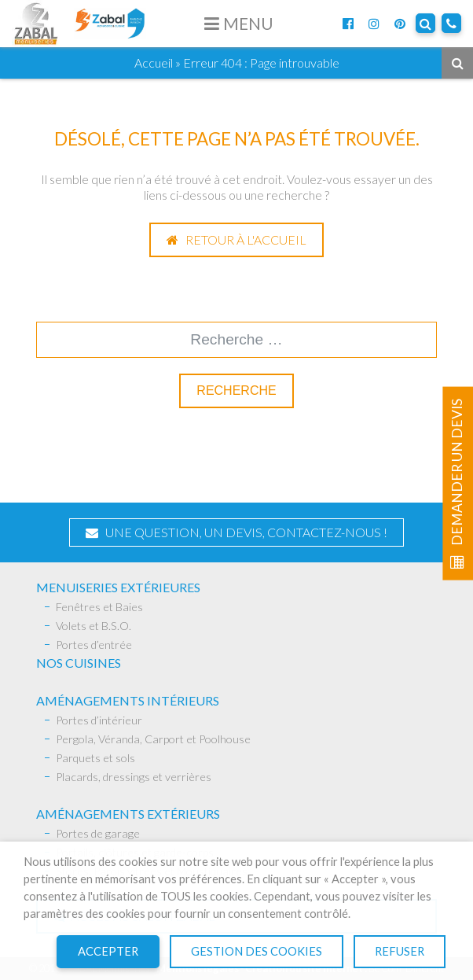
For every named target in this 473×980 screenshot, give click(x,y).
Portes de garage (98, 833)
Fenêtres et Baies (99, 607)
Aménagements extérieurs (128, 814)
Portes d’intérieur (99, 720)
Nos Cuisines (79, 663)
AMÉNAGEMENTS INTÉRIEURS (128, 700)
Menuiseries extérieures (118, 587)
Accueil (154, 63)
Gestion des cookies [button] (257, 951)
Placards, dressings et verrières (134, 777)
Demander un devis (457, 484)
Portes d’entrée (94, 645)
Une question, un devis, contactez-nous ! (236, 532)
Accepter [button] (108, 951)
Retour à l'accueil (236, 239)
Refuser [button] (400, 951)
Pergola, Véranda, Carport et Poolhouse (153, 739)
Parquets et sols (95, 758)
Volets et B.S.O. (93, 626)
